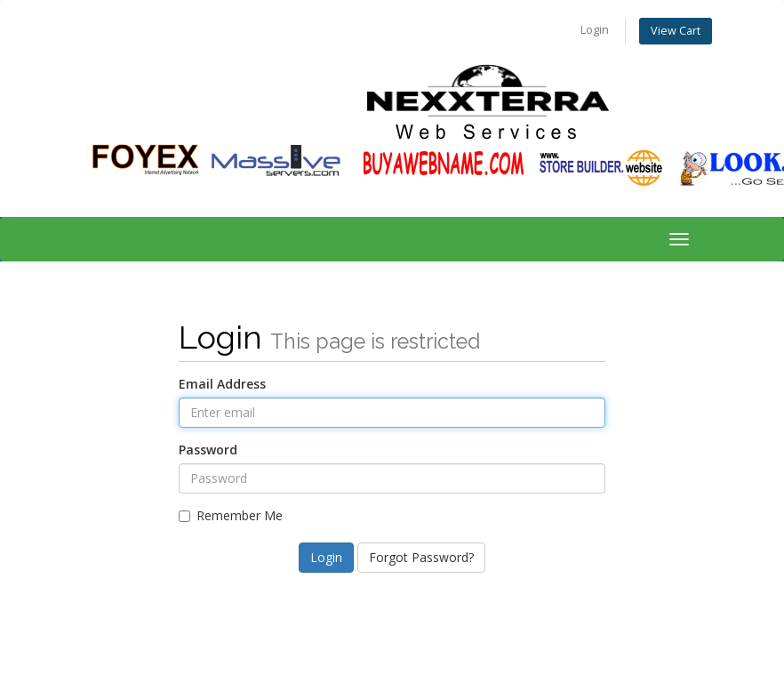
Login (595, 30)
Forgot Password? (421, 557)
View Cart (676, 31)
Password (208, 450)
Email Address (222, 384)
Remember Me (231, 515)
